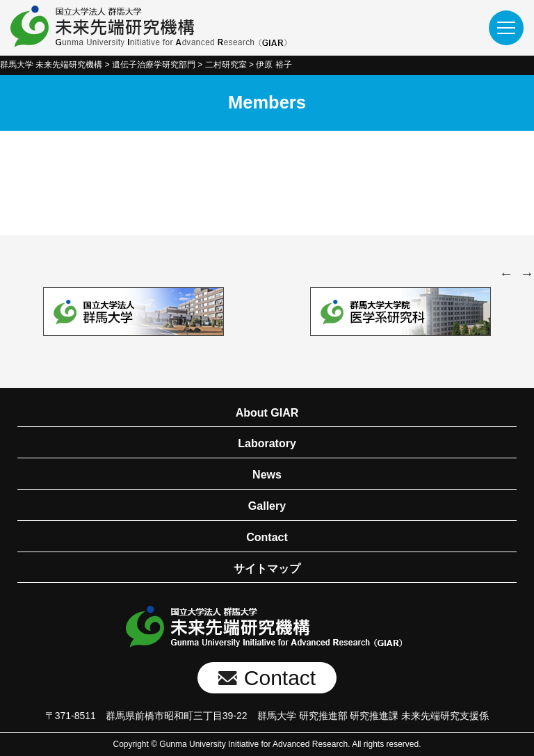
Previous (506, 273)
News (267, 475)
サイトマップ (267, 569)
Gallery (267, 506)
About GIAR (267, 413)
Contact (267, 537)
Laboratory (267, 443)
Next (527, 273)
